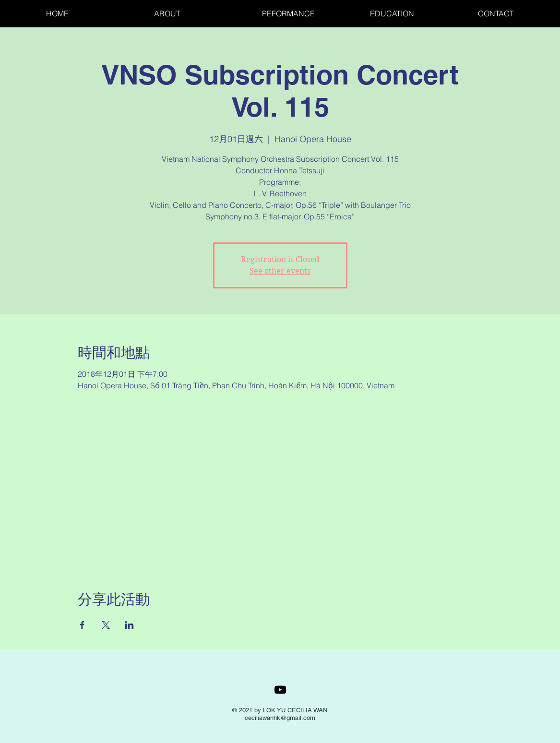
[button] (417, 13)
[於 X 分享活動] (106, 625)
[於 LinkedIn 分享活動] (129, 625)
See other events (280, 271)
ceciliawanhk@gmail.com (280, 718)
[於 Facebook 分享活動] (82, 625)
